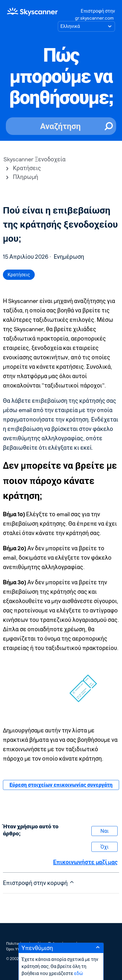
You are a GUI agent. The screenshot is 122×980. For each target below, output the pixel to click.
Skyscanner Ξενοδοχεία (35, 159)
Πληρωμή (26, 177)
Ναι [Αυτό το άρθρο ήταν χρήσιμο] (104, 831)
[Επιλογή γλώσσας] (86, 26)
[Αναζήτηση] (61, 126)
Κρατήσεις (27, 168)
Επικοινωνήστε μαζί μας (85, 862)
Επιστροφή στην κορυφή (39, 883)
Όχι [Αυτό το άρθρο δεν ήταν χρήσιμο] (104, 847)
